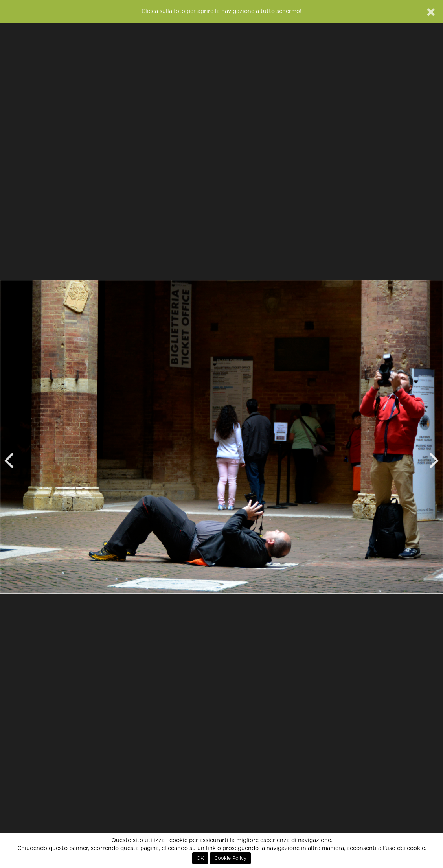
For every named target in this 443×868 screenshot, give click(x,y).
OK (200, 858)
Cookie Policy (230, 858)
